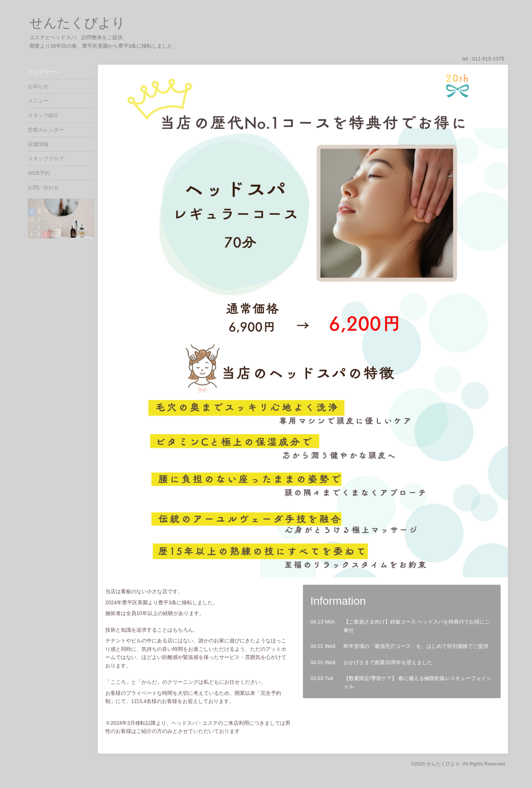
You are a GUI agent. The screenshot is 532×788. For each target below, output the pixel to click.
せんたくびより (77, 23)
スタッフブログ (46, 159)
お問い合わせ (43, 187)
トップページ (43, 72)
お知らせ (38, 86)
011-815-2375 (488, 59)
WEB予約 (39, 173)
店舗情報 (38, 144)
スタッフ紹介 (43, 115)
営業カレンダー (46, 130)
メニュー (38, 101)
